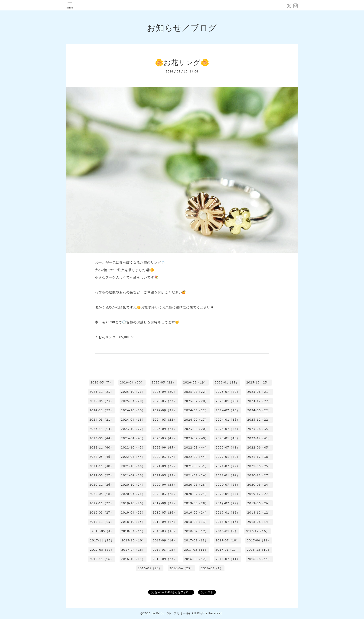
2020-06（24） (259, 485)
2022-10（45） (133, 447)
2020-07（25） (228, 485)
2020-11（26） (101, 485)
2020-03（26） (165, 494)
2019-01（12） (228, 513)
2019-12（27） (259, 494)
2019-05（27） (101, 513)
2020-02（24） (196, 494)
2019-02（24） (196, 513)
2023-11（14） (101, 429)
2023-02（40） (196, 438)
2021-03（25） (165, 475)
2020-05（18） (101, 494)
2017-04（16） (133, 550)
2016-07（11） (228, 559)
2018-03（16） (165, 531)
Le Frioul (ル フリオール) (171, 613)
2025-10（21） (133, 392)
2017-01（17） (227, 550)
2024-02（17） (196, 420)
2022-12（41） (259, 438)
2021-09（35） (165, 466)
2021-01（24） (228, 475)
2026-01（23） (227, 382)
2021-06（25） (259, 466)
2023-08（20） (196, 429)
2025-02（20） (196, 401)
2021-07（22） (228, 466)
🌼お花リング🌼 (182, 62)
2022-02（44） (196, 457)
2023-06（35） (259, 429)
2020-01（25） (228, 494)
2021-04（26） (133, 475)
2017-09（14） (165, 540)
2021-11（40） (101, 466)
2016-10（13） (133, 559)
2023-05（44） (101, 438)
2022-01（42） (228, 457)
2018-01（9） (227, 531)
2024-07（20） (228, 410)
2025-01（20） (228, 401)
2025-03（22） (165, 401)
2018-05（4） (102, 531)
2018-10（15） (133, 522)
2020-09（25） (165, 485)
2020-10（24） (133, 485)
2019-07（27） (228, 503)
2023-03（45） (165, 438)
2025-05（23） (101, 401)
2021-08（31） (196, 466)
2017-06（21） (259, 540)
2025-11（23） (101, 392)
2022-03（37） (165, 457)
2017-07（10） (227, 540)
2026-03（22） (164, 382)
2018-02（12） (196, 531)
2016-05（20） (150, 568)
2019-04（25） (133, 513)
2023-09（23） (165, 429)
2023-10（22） (133, 429)
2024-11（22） (101, 410)
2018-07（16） (228, 522)
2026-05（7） (101, 382)
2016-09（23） (165, 559)
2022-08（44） (196, 447)
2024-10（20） (133, 410)
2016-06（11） (259, 559)
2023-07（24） (228, 429)
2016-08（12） (196, 559)
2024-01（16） (228, 420)
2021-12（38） (259, 457)
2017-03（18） (164, 550)
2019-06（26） (259, 503)
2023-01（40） (228, 438)
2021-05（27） (101, 475)
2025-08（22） (196, 392)
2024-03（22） (165, 420)
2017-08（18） (196, 540)
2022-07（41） (228, 447)
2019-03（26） (165, 513)
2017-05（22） (102, 550)
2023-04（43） (133, 438)
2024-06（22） (259, 410)
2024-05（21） (101, 420)
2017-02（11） (196, 550)
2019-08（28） (196, 503)
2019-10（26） (133, 503)
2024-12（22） (259, 401)
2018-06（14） (259, 522)
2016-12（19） (259, 550)
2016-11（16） (101, 559)
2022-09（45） (165, 447)
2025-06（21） (259, 392)
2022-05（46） (101, 457)
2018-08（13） (196, 522)
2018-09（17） (165, 522)
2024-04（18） (133, 420)
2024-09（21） (165, 410)
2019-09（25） (165, 503)
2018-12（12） (259, 513)
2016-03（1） (212, 568)
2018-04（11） (133, 531)
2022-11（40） (101, 447)
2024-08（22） (196, 410)
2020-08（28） (196, 485)
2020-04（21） (133, 494)
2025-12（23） (258, 382)
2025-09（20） (165, 392)
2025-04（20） (133, 401)
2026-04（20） (132, 382)
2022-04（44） (133, 457)
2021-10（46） (133, 466)
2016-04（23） (181, 568)
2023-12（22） (259, 420)
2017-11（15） (102, 540)
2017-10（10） (133, 540)
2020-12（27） (259, 475)
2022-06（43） (259, 447)
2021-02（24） (196, 475)
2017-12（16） (257, 531)
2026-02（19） (195, 382)
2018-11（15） (101, 522)
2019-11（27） (101, 503)
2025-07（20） (228, 392)
